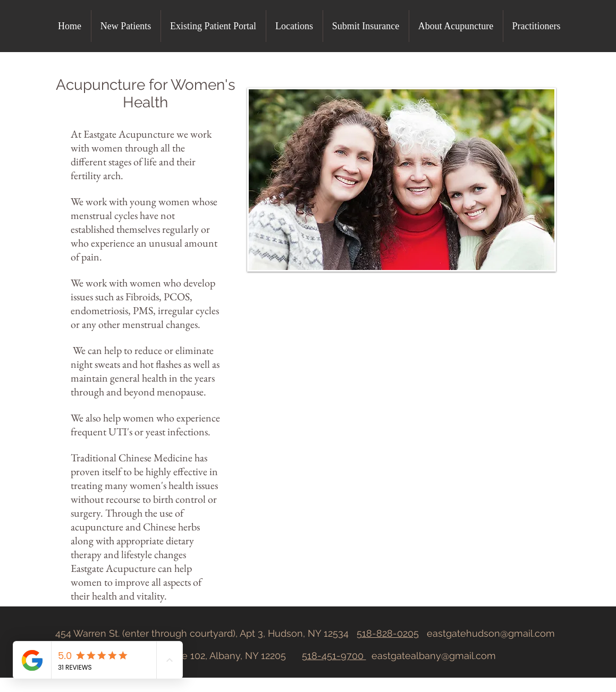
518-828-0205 (388, 633)
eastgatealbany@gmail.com (434, 656)
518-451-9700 (334, 656)
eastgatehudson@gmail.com (491, 633)
